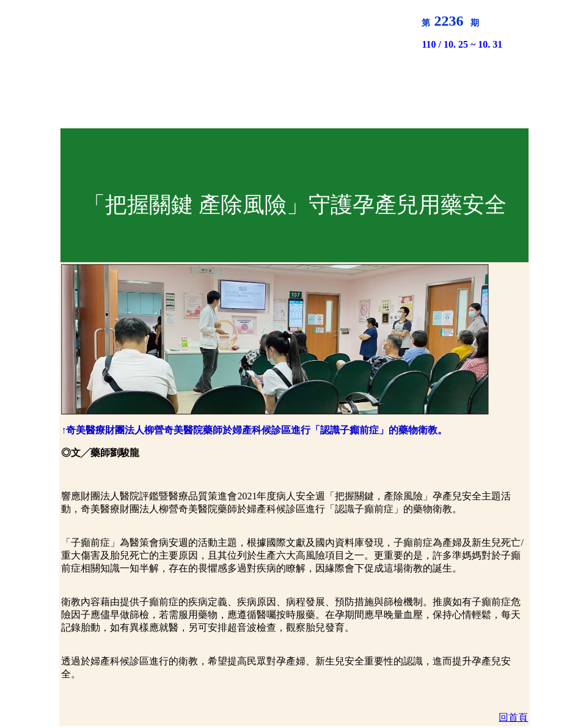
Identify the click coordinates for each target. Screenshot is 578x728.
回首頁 (513, 717)
